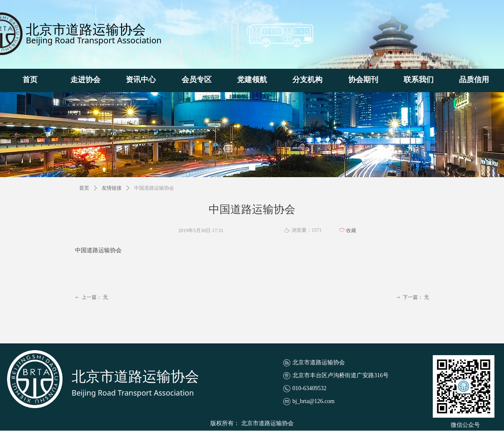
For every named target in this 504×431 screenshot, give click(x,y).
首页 (84, 188)
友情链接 (112, 188)
